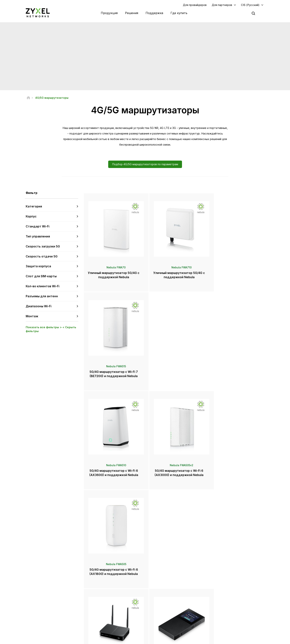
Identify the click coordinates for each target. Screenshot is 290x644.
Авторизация (221, 581)
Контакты (145, 553)
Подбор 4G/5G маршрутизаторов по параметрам (145, 164)
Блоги (158, 614)
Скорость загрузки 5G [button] (43, 247)
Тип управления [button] (38, 237)
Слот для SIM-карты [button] (41, 276)
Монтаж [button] (32, 316)
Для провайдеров (195, 5)
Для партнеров (222, 5)
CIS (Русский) (250, 5)
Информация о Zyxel (226, 608)
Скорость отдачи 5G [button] (42, 256)
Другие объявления (107, 605)
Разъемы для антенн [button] (42, 296)
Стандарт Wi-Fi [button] (38, 227)
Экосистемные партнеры (228, 593)
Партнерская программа (228, 587)
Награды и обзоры (165, 602)
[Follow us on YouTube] (29, 622)
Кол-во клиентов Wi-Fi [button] (43, 286)
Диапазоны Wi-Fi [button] (39, 306)
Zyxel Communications (226, 626)
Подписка (72, 599)
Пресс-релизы (163, 596)
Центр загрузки (104, 593)
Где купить (179, 13)
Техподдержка (104, 581)
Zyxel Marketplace (165, 581)
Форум (100, 587)
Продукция (109, 13)
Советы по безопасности (110, 599)
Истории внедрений (225, 620)
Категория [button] (34, 207)
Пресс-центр (165, 590)
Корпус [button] (31, 217)
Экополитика (221, 614)
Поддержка (154, 13)
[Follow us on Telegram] (39, 622)
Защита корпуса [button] (38, 266)
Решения (132, 13)
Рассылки (160, 608)
